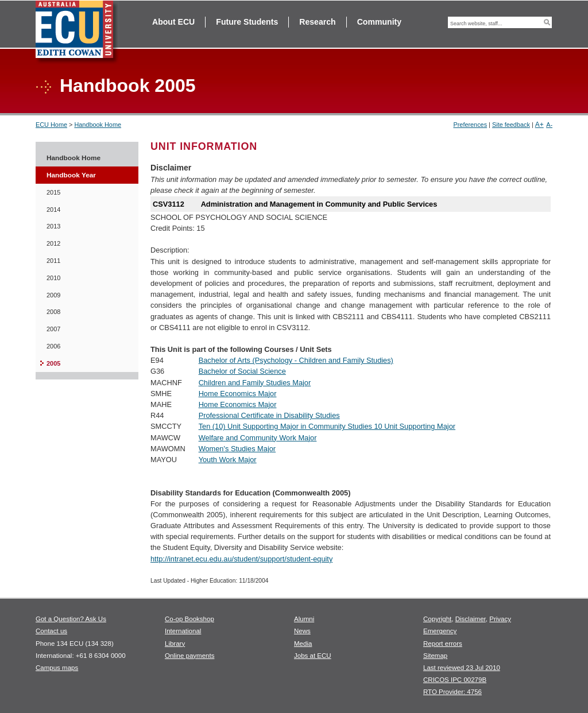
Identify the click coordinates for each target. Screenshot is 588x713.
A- (549, 125)
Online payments (189, 656)
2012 (53, 243)
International (183, 631)
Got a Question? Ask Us (71, 619)
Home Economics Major (238, 394)
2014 (53, 210)
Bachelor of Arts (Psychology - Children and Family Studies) (296, 360)
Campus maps (57, 668)
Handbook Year (71, 175)
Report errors (443, 644)
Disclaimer (471, 619)
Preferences (470, 125)
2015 (53, 192)
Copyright (437, 619)
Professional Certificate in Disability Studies (269, 415)
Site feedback (511, 125)
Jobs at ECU (313, 656)
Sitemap (435, 656)
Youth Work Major (228, 460)
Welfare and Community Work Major (258, 438)
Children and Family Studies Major (255, 383)
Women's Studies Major (237, 449)
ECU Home (51, 125)
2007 (53, 329)
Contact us (51, 631)
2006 (53, 346)
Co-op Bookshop (189, 619)
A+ (539, 125)
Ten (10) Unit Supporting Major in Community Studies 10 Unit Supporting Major (327, 426)
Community (379, 22)
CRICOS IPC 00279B (455, 680)
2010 (53, 278)
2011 (53, 261)
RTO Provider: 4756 (452, 692)
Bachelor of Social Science (242, 371)
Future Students (247, 22)
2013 (53, 226)
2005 (53, 363)
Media (303, 644)
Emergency (440, 631)
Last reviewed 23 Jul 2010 (462, 668)
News (302, 631)
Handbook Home (98, 125)
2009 (53, 295)
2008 (53, 312)
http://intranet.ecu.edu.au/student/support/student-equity (241, 559)
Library (175, 644)
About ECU (173, 22)
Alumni (304, 619)
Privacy (500, 619)
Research (317, 22)
